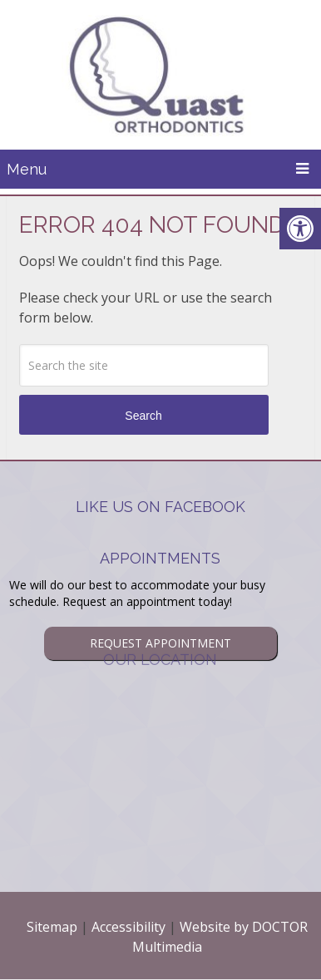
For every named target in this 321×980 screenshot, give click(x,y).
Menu (27, 169)
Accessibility (128, 927)
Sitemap (52, 927)
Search (143, 416)
